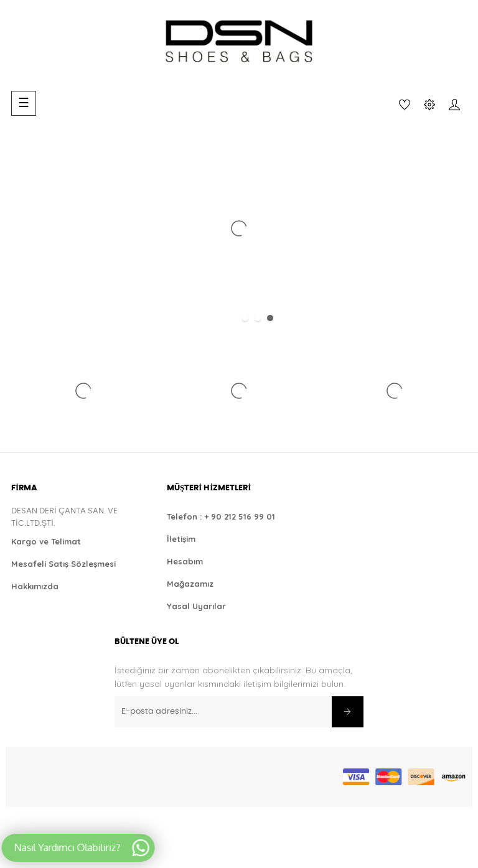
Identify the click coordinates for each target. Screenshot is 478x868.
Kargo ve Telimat (46, 541)
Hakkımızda (35, 586)
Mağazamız (190, 584)
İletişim (181, 539)
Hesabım (185, 561)
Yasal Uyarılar (196, 606)
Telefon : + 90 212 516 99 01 (221, 516)
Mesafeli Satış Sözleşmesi (63, 564)
